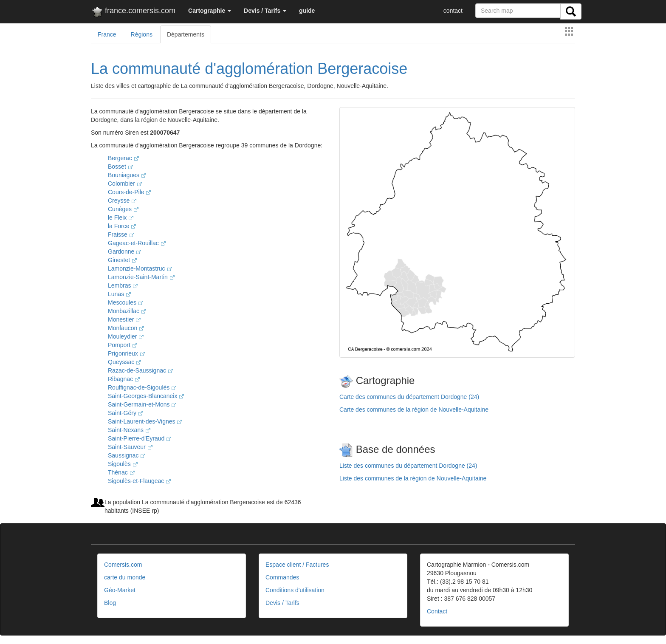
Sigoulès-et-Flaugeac (139, 481)
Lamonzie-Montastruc (140, 268)
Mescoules (126, 302)
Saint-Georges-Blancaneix (146, 396)
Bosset (120, 167)
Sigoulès (123, 464)
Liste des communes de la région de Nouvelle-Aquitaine (413, 478)
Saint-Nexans (129, 430)
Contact (437, 611)
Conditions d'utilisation (295, 590)
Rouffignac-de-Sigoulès (142, 387)
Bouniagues (127, 175)
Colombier (125, 184)
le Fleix (121, 217)
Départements (186, 34)
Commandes (282, 577)
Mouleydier (126, 336)
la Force (122, 226)
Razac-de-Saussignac (140, 370)
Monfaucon (126, 328)
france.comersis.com (133, 12)
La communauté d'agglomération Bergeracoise (249, 69)
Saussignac (127, 455)
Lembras (123, 285)
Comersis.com (123, 565)
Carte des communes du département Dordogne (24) (409, 397)
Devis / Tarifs (282, 603)
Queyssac (124, 362)
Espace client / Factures (297, 565)
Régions (142, 34)
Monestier (124, 319)
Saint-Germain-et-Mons (142, 404)
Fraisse (121, 234)
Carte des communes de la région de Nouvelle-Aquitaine (414, 410)
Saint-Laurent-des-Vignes (145, 421)
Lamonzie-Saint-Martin (141, 277)
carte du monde (125, 577)
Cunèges (123, 209)
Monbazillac (127, 311)
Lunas (119, 294)
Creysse (122, 201)
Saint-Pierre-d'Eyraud (140, 438)
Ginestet (122, 260)
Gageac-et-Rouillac (137, 243)
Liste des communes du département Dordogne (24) (408, 466)
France (107, 34)
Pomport (123, 345)
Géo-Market (120, 590)
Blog (110, 603)
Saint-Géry (126, 413)
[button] (210, 11)
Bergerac (123, 158)
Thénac (121, 472)
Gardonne (124, 251)
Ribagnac (124, 379)
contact (453, 11)
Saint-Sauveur (130, 447)
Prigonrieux (126, 353)
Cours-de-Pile (129, 192)
